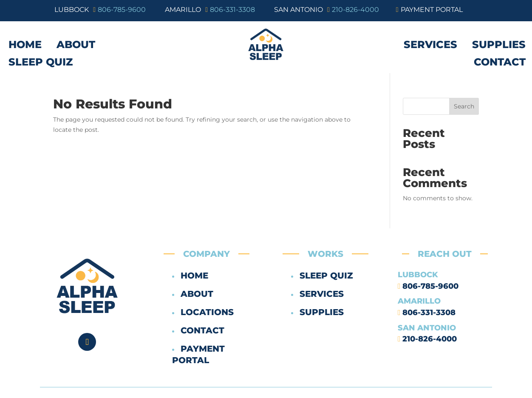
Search (464, 106)
